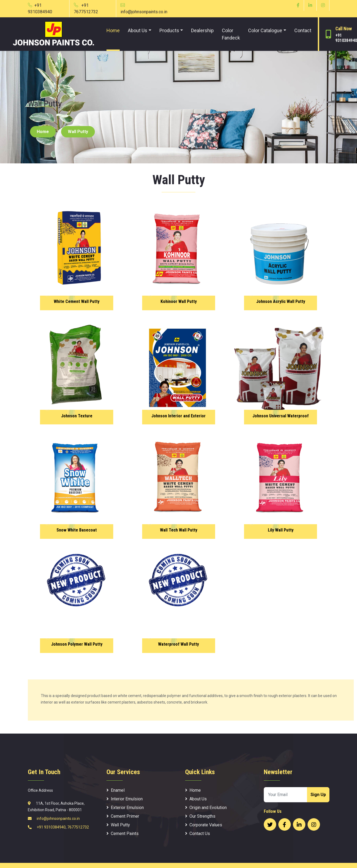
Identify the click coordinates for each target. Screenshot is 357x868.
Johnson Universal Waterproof (281, 416)
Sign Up (318, 795)
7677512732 (78, 827)
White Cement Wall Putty (77, 302)
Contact (303, 30)
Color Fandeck (231, 34)
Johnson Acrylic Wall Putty (280, 302)
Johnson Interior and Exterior (179, 416)
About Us (138, 30)
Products (169, 30)
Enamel (116, 790)
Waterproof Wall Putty (179, 645)
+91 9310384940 (40, 9)
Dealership (202, 30)
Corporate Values (204, 825)
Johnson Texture (76, 416)
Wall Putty (78, 132)
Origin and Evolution (206, 808)
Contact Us (198, 834)
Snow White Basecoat (77, 530)
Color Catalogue (265, 30)
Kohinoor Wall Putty (178, 302)
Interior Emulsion (125, 799)
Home (113, 30)
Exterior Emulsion (125, 808)
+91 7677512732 (86, 9)
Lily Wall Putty (280, 530)
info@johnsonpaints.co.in (58, 819)
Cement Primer (123, 816)
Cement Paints (123, 834)
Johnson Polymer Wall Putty (76, 645)
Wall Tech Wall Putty (178, 530)
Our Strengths (200, 816)
